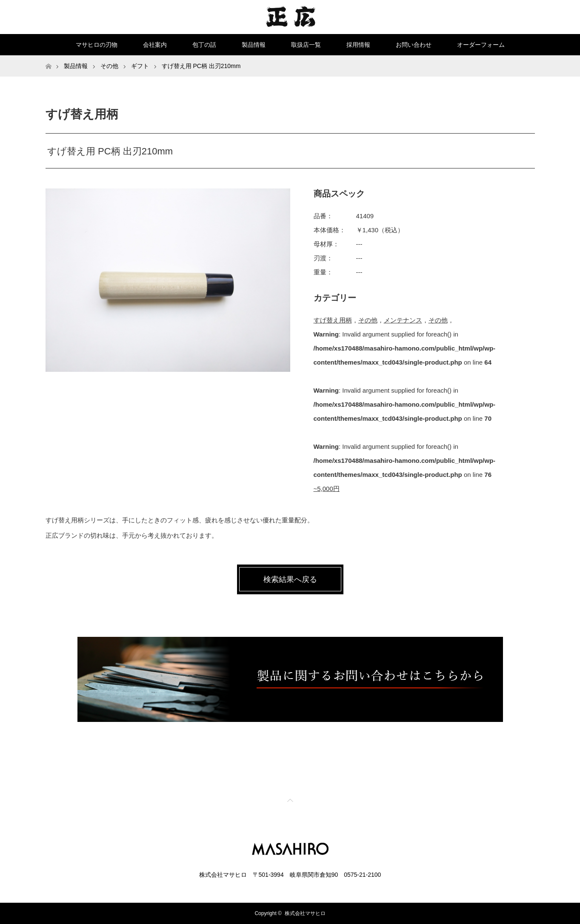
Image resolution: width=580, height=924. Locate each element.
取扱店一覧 (306, 45)
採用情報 (358, 45)
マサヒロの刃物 (97, 45)
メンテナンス (403, 320)
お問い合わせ (414, 45)
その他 (368, 320)
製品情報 (254, 45)
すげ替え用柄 (333, 320)
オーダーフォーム (481, 45)
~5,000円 (327, 489)
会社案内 (155, 45)
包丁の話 (204, 45)
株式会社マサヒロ (305, 913)
